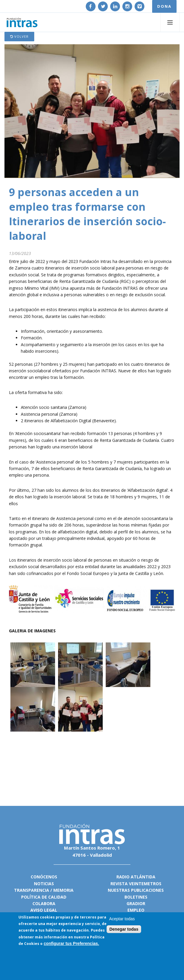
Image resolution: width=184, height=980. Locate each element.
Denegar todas (124, 929)
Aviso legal (44, 910)
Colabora (44, 903)
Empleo (136, 910)
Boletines (136, 897)
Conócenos (44, 877)
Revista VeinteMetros (136, 884)
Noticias (44, 884)
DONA (164, 6)
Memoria (63, 890)
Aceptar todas (122, 919)
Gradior (136, 903)
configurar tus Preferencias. (71, 944)
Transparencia (32, 890)
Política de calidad (44, 897)
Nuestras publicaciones (136, 890)
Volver (19, 36)
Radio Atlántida (136, 877)
